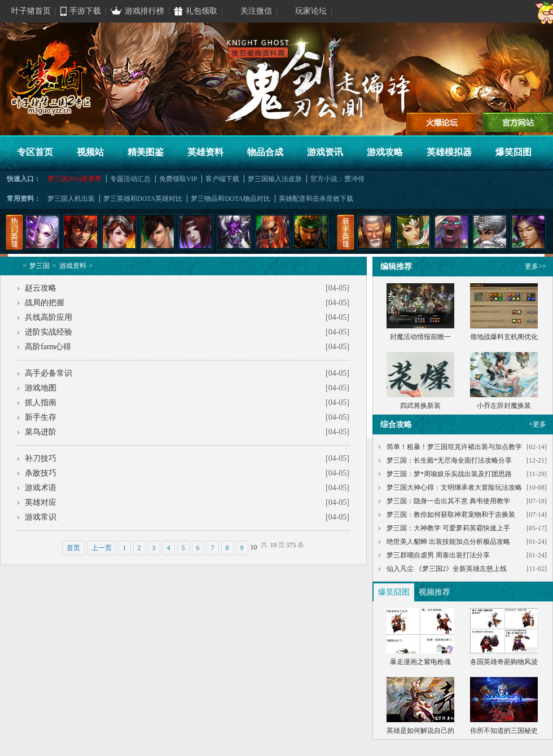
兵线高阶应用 (49, 317)
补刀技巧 (41, 458)
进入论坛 (442, 122)
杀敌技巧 (41, 473)
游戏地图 (41, 388)
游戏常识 (41, 517)
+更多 (537, 424)
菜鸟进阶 (41, 432)
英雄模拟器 (449, 152)
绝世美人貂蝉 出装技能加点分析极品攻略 (448, 542)
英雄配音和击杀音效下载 (316, 199)
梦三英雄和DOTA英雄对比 (143, 199)
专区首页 (35, 152)
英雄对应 (41, 502)
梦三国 (39, 266)
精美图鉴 (146, 152)
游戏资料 (73, 266)
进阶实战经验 (49, 332)
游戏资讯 (325, 152)
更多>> (536, 266)
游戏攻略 (385, 152)
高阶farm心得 (48, 347)
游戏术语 (41, 488)
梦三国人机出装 (71, 199)
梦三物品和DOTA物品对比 (230, 199)
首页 (73, 548)
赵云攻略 (41, 288)
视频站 (90, 152)
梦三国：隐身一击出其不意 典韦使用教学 (448, 501)
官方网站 (518, 122)
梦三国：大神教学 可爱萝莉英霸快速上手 (448, 528)
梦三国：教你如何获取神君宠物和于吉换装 (451, 515)
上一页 (102, 548)
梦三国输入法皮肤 (275, 179)
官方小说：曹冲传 (337, 179)
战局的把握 (45, 303)
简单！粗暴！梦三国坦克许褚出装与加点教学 (454, 447)
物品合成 (265, 152)
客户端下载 (222, 179)
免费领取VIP (178, 179)
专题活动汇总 (130, 179)
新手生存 (41, 417)
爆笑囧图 (513, 152)
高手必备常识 (49, 373)
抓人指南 (41, 403)
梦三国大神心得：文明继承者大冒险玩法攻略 (454, 487)
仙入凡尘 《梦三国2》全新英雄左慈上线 (447, 569)
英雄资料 (205, 152)
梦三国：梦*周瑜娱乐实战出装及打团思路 (449, 474)
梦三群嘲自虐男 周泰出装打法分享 (438, 555)
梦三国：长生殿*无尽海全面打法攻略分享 (449, 460)
